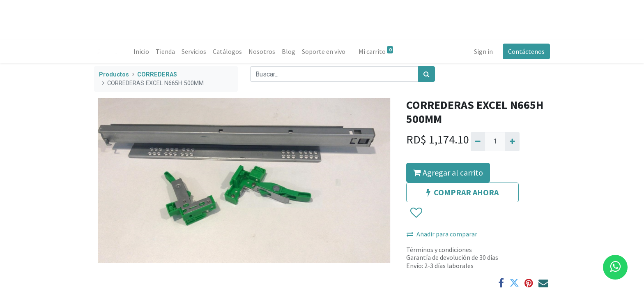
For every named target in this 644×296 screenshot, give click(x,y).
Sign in (483, 51)
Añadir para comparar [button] (442, 234)
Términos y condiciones (439, 250)
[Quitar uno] (478, 141)
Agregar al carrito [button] (448, 172)
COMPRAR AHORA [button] (462, 192)
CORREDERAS (157, 75)
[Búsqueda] (427, 74)
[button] (416, 213)
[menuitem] (141, 51)
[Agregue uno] (512, 141)
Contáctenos (526, 51)
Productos (114, 75)
